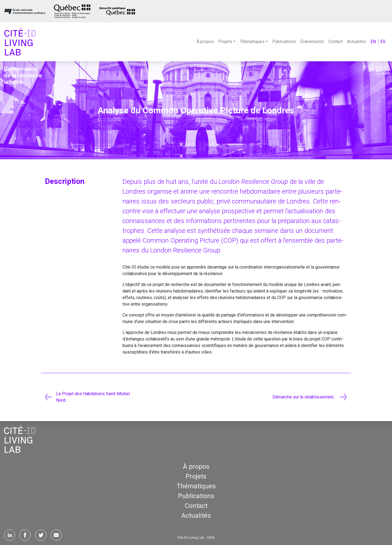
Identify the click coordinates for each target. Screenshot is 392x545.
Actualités (357, 42)
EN (373, 42)
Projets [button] (225, 42)
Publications (284, 42)
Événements (312, 42)
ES (383, 42)
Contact (336, 42)
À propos (205, 42)
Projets (196, 476)
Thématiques (196, 486)
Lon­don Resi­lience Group (253, 182)
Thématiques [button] (252, 42)
